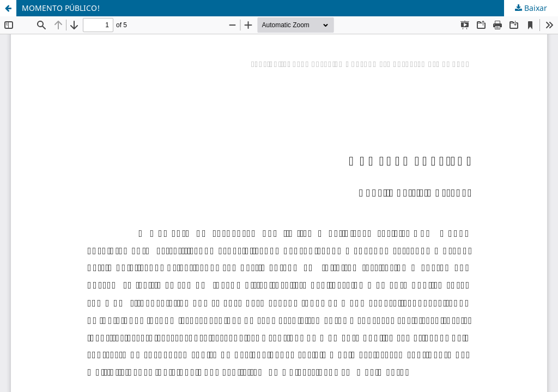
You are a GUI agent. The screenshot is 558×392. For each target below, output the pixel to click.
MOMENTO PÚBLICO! (61, 8)
